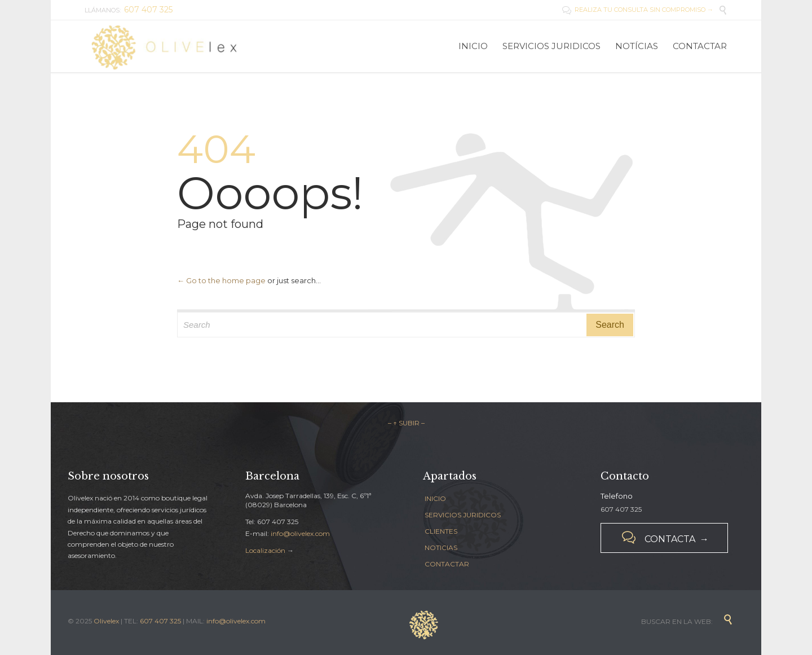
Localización (265, 550)
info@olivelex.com (300, 533)
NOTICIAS (441, 548)
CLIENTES (441, 531)
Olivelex (106, 621)
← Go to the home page (221, 280)
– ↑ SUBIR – (406, 423)
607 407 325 (160, 621)
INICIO (435, 498)
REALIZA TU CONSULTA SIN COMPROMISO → (638, 10)
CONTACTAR (447, 564)
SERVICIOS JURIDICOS (463, 515)
